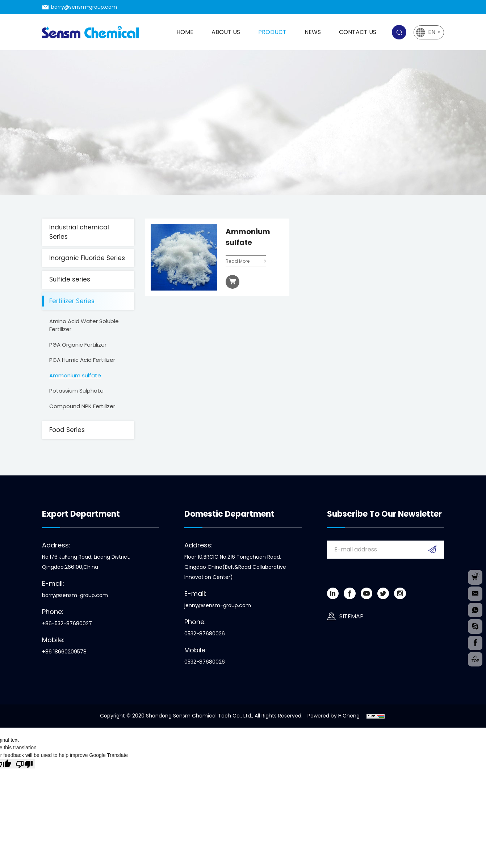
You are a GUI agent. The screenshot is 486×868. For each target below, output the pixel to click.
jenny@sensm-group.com (218, 605)
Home (185, 32)
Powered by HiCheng (334, 716)
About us (226, 32)
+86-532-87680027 (67, 623)
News (313, 32)
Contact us (358, 32)
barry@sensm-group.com (84, 7)
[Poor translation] (24, 764)
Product (272, 32)
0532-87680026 (205, 634)
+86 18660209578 (64, 652)
